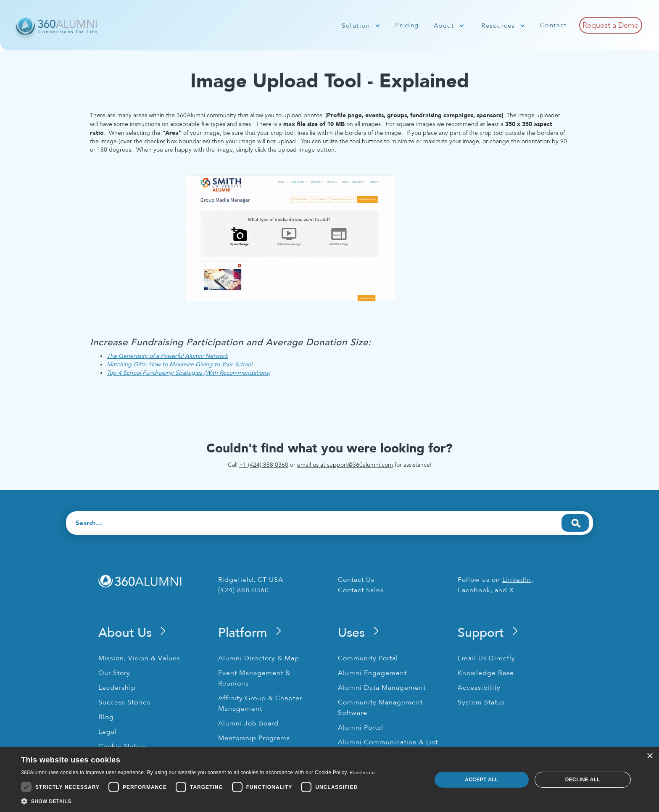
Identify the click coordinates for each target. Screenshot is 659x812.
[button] (361, 26)
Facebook (474, 590)
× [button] (650, 756)
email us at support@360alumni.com (345, 465)
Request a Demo (611, 25)
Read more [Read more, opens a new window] (362, 773)
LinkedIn (517, 580)
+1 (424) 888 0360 (264, 465)
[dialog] (329, 780)
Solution (356, 26)
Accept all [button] (482, 780)
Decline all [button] (583, 780)
